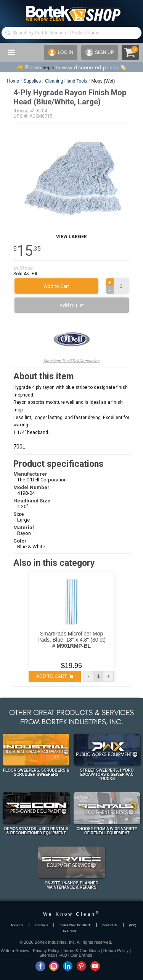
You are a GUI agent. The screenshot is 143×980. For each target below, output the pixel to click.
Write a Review (15, 951)
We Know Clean (71, 914)
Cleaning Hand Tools (66, 81)
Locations (41, 925)
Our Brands (81, 955)
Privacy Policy (46, 951)
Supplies (32, 81)
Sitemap (47, 955)
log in (48, 68)
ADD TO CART (55, 676)
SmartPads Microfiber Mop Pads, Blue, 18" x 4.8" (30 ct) (71, 640)
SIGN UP (100, 52)
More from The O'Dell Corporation (71, 342)
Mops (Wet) (103, 81)
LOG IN (61, 52)
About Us (17, 925)
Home (13, 81)
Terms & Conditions (81, 951)
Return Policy (116, 951)
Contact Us (110, 925)
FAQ (63, 955)
